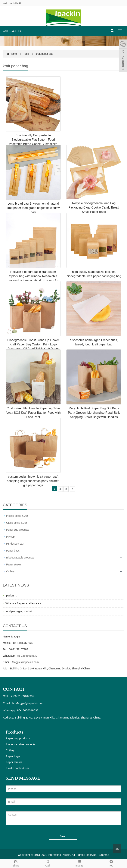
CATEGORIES (13, 31)
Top (111, 863)
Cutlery (10, 571)
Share (16, 863)
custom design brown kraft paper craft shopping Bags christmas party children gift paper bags (33, 481)
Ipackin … (11, 596)
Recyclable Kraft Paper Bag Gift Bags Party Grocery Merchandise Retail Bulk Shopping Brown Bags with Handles (94, 413)
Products (14, 732)
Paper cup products (18, 530)
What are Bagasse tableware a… (25, 603)
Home (13, 54)
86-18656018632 (27, 656)
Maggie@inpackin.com (25, 662)
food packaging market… (20, 611)
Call (48, 863)
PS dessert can (15, 544)
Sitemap (104, 855)
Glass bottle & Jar (17, 523)
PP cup (10, 537)
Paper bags (13, 551)
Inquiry (79, 863)
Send (63, 836)
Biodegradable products (20, 558)
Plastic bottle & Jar (17, 516)
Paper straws (14, 565)
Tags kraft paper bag (38, 54)
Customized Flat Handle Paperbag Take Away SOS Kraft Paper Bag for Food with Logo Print (33, 413)
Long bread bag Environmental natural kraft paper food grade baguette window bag (33, 208)
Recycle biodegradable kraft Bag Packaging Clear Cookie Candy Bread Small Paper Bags (94, 208)
